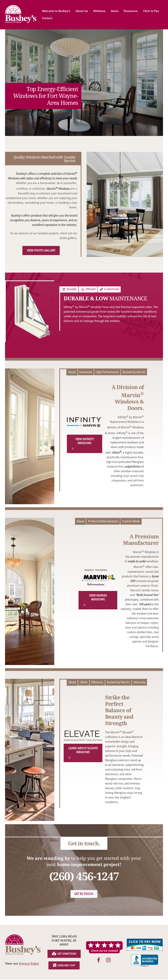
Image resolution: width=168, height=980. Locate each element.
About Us (82, 11)
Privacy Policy (29, 964)
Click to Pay (151, 11)
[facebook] (99, 961)
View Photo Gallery (41, 251)
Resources (131, 11)
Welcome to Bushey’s (56, 11)
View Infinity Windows (83, 444)
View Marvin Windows (95, 601)
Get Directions (64, 954)
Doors (115, 11)
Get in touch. (84, 894)
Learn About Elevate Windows (83, 753)
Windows (100, 11)
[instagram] (109, 961)
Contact (47, 18)
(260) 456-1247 (64, 966)
